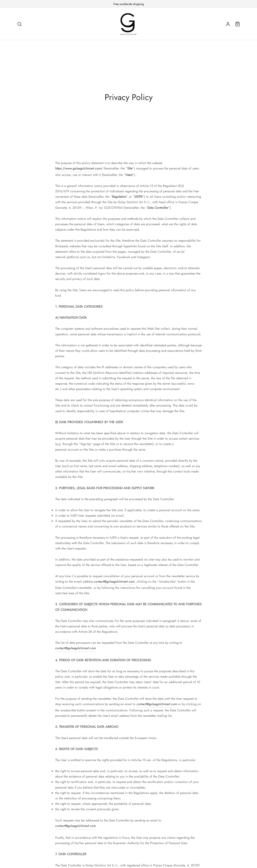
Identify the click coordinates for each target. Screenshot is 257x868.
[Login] (228, 24)
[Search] (19, 24)
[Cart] (238, 24)
